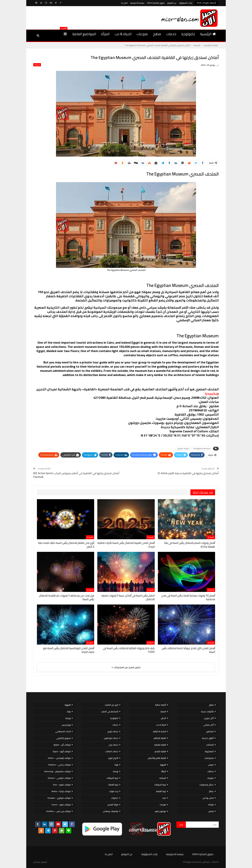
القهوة (163, 765)
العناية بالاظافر (160, 738)
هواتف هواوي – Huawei (59, 798)
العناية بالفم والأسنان (157, 758)
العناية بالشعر (160, 751)
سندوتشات (209, 758)
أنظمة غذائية (161, 705)
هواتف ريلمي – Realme (60, 765)
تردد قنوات (114, 791)
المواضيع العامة (84, 34)
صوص (211, 765)
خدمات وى (113, 745)
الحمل (163, 718)
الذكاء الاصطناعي (63, 731)
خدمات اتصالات (112, 751)
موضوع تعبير (160, 811)
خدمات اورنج (113, 731)
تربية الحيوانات (160, 785)
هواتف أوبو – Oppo (62, 751)
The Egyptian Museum (202, 449)
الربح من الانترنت (111, 705)
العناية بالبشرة (160, 745)
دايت (164, 798)
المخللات (210, 745)
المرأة (105, 34)
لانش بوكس (208, 798)
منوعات (142, 34)
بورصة (116, 771)
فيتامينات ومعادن (111, 811)
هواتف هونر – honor (61, 805)
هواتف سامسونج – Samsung (57, 771)
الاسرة (163, 711)
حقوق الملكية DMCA (156, 3)
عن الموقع (172, 3)
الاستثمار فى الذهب (110, 711)
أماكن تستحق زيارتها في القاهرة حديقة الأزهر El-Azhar (188, 473)
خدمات (171, 34)
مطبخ (157, 34)
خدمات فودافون (111, 738)
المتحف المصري (183, 449)
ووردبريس (66, 725)
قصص (211, 811)
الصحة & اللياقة (160, 731)
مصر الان (37, 862)
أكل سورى (209, 718)
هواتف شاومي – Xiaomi (59, 778)
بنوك (116, 765)
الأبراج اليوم (113, 758)
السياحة (37, 65)
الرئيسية (208, 34)
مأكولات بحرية (207, 711)
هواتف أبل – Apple (62, 745)
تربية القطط (161, 791)
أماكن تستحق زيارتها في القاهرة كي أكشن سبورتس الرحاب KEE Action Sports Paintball (76, 475)
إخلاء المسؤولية (186, 3)
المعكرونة (209, 751)
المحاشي (210, 731)
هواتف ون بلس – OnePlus (58, 811)
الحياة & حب (123, 34)
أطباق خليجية (208, 738)
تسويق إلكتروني (63, 738)
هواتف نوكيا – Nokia (61, 791)
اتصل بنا (124, 3)
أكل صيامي (209, 725)
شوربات (210, 778)
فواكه (211, 805)
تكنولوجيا (188, 34)
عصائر (211, 791)
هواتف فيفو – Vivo (62, 785)
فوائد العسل (113, 805)
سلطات (211, 771)
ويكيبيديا (212, 393)
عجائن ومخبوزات (206, 785)
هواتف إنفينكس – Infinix (59, 758)
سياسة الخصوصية (137, 3)
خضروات (115, 798)
